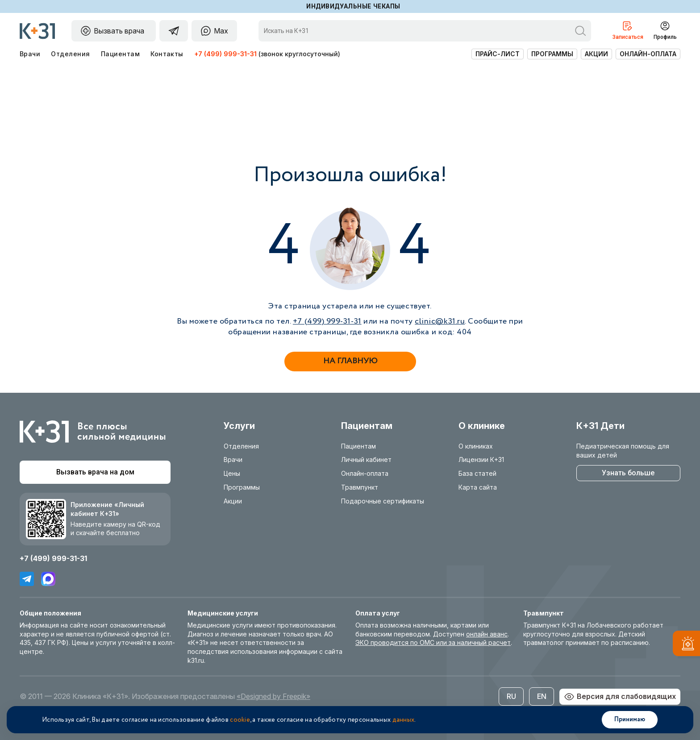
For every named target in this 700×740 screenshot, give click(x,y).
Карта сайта (478, 487)
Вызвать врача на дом (95, 472)
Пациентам (120, 54)
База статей (477, 473)
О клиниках (476, 446)
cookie (240, 720)
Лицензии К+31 (481, 459)
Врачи (30, 54)
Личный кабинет (366, 459)
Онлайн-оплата (648, 54)
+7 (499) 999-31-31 (225, 54)
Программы (552, 54)
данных (404, 720)
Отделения (70, 54)
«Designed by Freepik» (273, 696)
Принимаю (630, 719)
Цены (232, 473)
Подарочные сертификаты (383, 501)
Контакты (167, 54)
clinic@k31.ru (440, 321)
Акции (596, 54)
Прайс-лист (498, 54)
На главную (350, 361)
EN (542, 696)
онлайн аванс (487, 634)
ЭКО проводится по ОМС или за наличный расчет (433, 642)
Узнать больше (628, 473)
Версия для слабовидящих (620, 697)
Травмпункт (360, 487)
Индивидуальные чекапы (353, 6)
